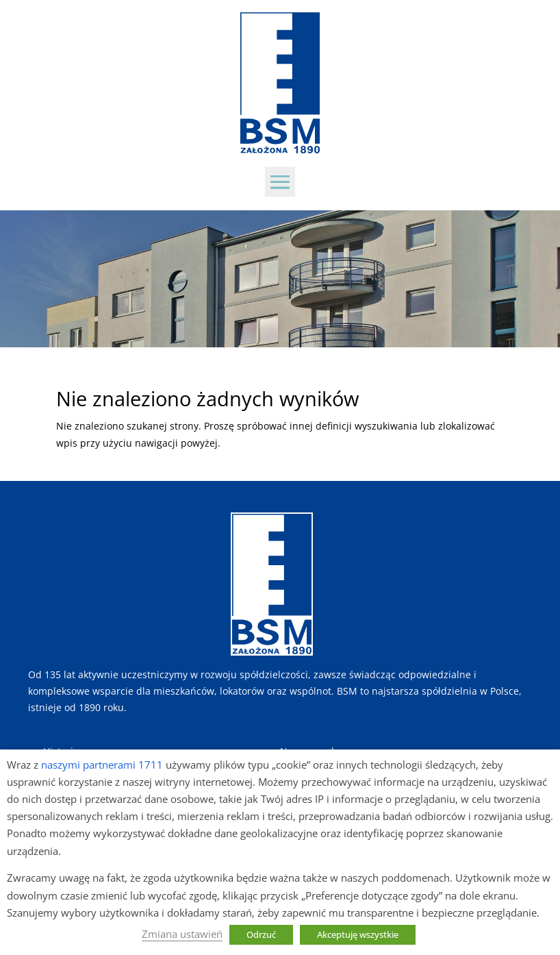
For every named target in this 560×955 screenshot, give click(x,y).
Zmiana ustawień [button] (182, 934)
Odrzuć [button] (261, 934)
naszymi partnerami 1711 (102, 765)
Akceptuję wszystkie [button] (358, 934)
